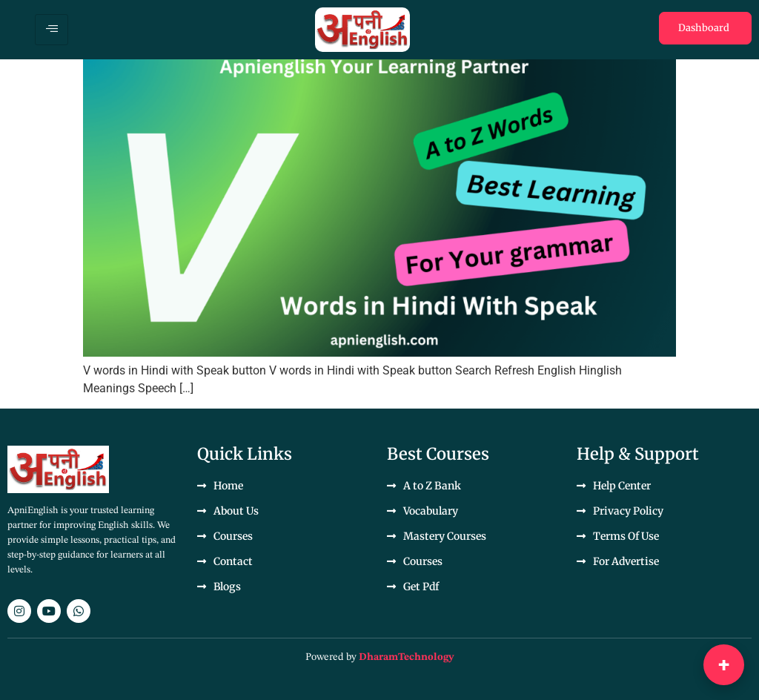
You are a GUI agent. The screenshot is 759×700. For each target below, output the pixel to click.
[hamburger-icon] (52, 30)
